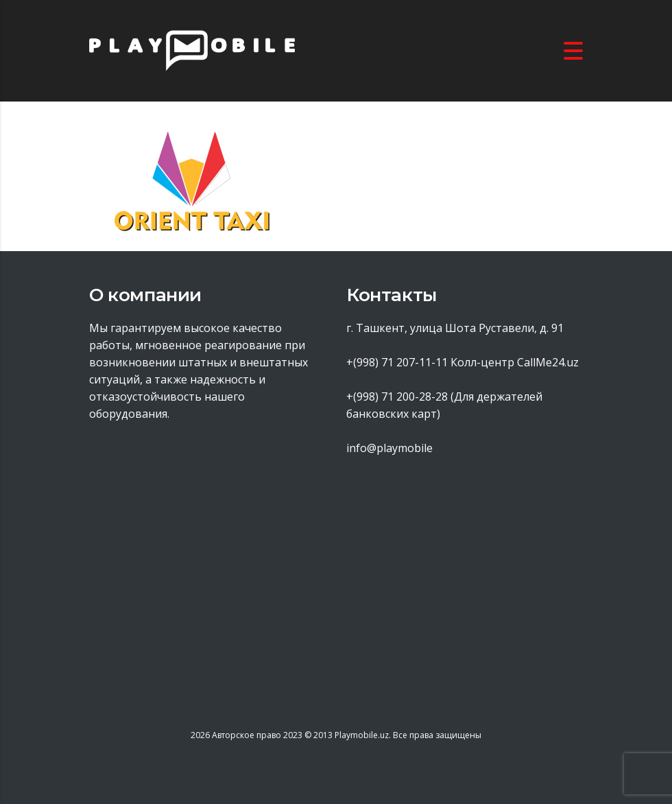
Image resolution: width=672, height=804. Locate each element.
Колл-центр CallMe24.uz (515, 362)
